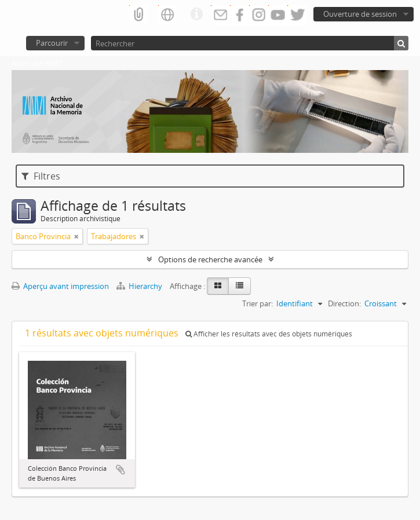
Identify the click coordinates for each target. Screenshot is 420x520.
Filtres (41, 176)
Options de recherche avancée (210, 259)
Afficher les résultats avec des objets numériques (269, 334)
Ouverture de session (360, 14)
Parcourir (52, 43)
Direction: (344, 303)
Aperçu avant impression (60, 286)
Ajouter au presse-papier (120, 470)
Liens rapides (196, 14)
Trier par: (258, 303)
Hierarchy (140, 286)
